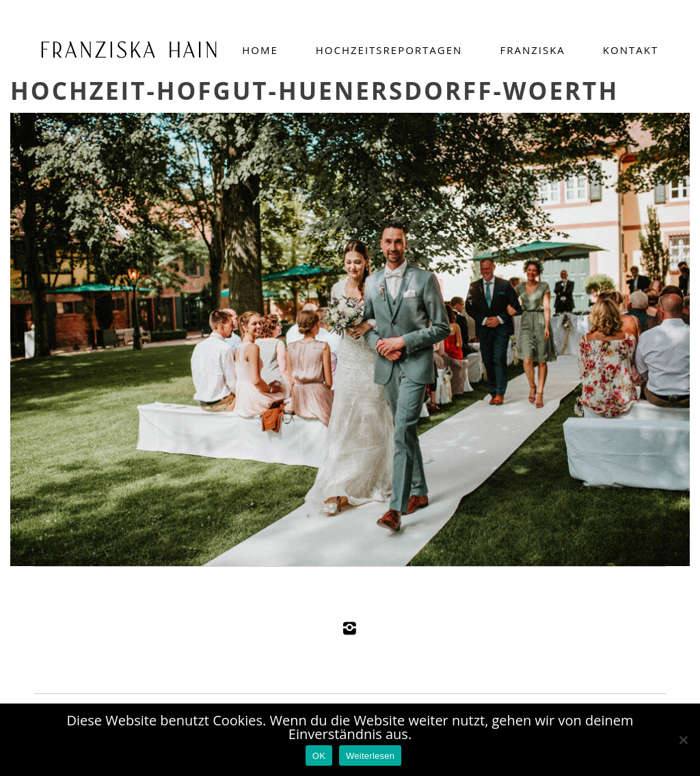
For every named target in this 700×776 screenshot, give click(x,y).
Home (260, 50)
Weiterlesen (370, 756)
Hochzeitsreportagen (389, 50)
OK (319, 756)
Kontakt (631, 50)
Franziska (532, 50)
